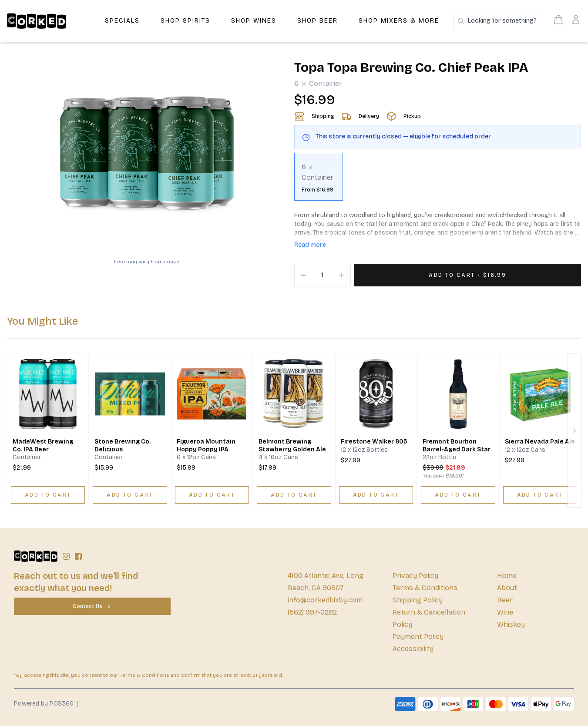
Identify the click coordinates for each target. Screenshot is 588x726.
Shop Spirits (185, 21)
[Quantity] (323, 275)
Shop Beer (318, 21)
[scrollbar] (438, 180)
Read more (310, 245)
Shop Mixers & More (399, 21)
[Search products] (498, 21)
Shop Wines (254, 21)
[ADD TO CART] (48, 495)
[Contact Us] (92, 606)
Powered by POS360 (44, 704)
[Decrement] (303, 275)
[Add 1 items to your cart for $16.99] (468, 275)
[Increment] (342, 275)
